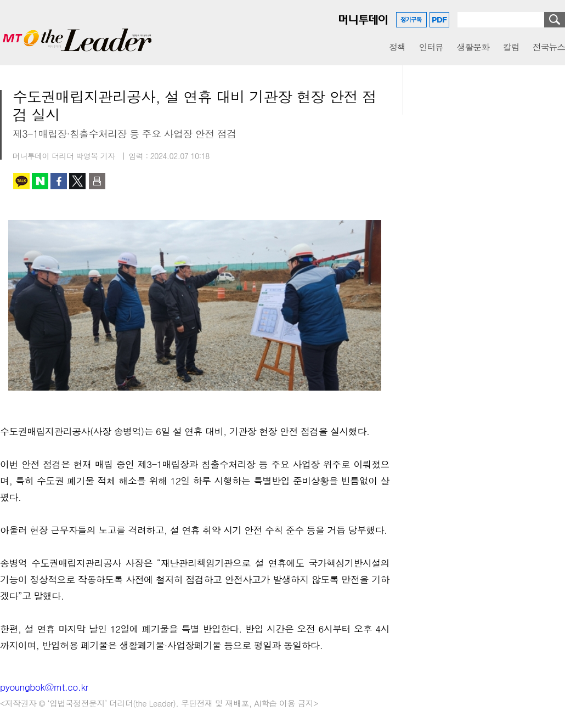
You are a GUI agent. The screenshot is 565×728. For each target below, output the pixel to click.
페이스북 (59, 181)
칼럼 (511, 47)
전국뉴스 (549, 47)
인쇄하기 (97, 181)
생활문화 (473, 47)
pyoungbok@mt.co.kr (44, 687)
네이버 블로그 (40, 181)
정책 (397, 47)
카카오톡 (21, 181)
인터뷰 (431, 47)
